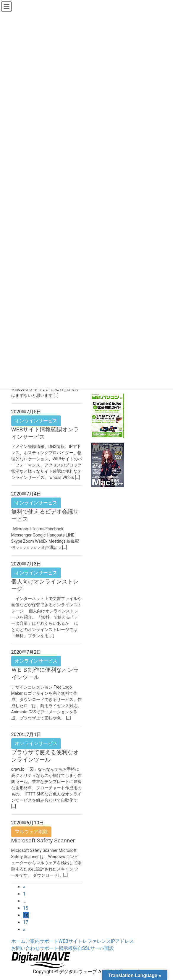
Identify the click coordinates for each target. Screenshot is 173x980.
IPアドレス (122, 941)
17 (26, 922)
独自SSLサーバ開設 (93, 948)
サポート (49, 941)
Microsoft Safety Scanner (43, 840)
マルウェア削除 (31, 832)
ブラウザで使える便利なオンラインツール (45, 756)
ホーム (18, 941)
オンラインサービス (36, 421)
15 (26, 908)
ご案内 (33, 941)
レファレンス (97, 941)
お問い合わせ (25, 948)
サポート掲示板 (56, 948)
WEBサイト (71, 941)
